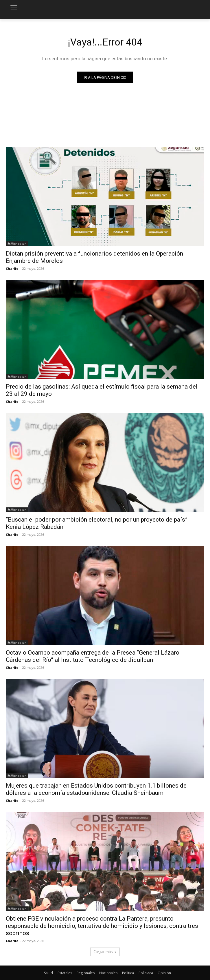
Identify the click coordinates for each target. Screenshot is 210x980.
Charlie (12, 268)
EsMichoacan (17, 244)
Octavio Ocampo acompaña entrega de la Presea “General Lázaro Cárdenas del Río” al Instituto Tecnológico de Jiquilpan (93, 656)
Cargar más (105, 952)
